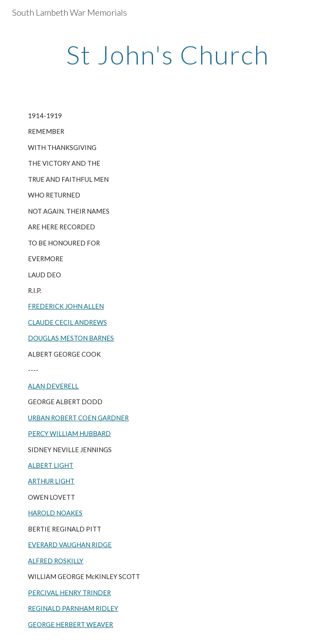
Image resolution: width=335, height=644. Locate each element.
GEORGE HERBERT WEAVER (70, 625)
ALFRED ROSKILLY (56, 561)
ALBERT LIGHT (51, 465)
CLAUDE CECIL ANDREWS (67, 322)
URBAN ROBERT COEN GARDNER (78, 418)
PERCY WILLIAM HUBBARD (69, 434)
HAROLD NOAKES (55, 513)
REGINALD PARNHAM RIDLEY (73, 608)
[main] (167, 55)
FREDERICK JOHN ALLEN (66, 306)
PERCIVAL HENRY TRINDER (69, 593)
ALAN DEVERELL (53, 386)
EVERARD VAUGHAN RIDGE (70, 545)
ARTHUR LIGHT (51, 481)
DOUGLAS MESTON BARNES (71, 338)
